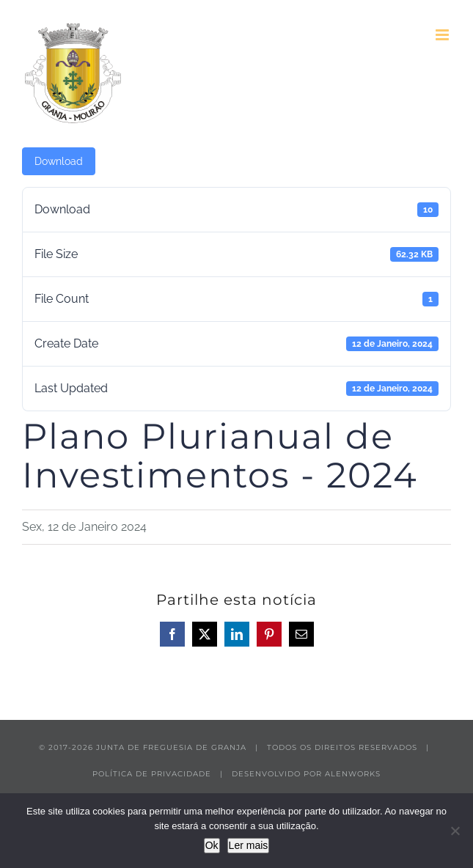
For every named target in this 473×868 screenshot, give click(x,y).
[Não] (455, 831)
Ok (212, 845)
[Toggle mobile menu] (443, 35)
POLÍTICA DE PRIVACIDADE (152, 774)
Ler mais (249, 845)
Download (59, 161)
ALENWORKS (353, 774)
